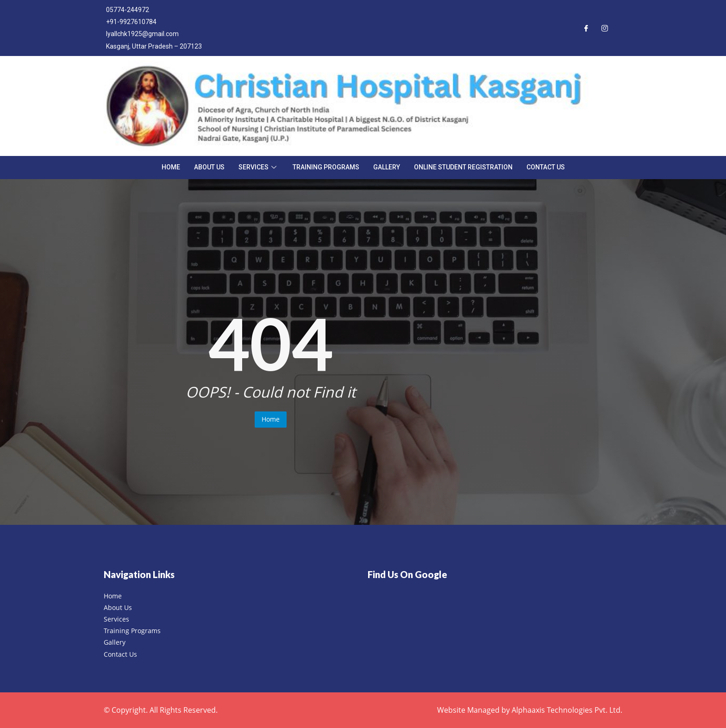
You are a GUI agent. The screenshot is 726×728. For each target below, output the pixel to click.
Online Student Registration (463, 167)
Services (259, 167)
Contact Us (546, 167)
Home (171, 167)
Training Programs (326, 167)
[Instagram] (605, 28)
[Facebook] (586, 28)
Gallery (387, 167)
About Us (209, 167)
